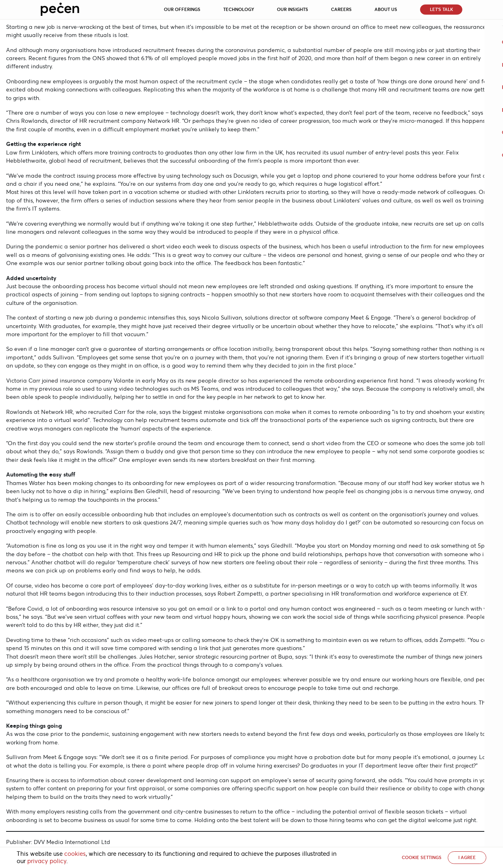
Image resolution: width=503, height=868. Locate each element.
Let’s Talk (441, 9)
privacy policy (47, 861)
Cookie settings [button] (422, 857)
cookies (75, 854)
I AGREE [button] (467, 857)
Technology (239, 9)
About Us (386, 9)
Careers (341, 9)
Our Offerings (182, 9)
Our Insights (293, 9)
